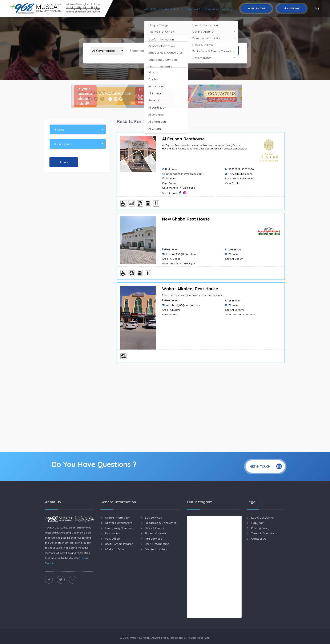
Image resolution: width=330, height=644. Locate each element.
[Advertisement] (78, 240)
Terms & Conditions (264, 533)
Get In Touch (266, 466)
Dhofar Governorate (119, 523)
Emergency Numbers (119, 528)
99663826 (235, 249)
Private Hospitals (156, 549)
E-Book (173, 8)
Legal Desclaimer (263, 518)
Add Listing (256, 8)
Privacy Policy (260, 528)
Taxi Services (153, 539)
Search (223, 50)
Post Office (112, 539)
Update (64, 162)
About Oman (138, 8)
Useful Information (157, 544)
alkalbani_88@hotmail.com (183, 305)
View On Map (233, 183)
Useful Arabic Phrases (119, 544)
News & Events (154, 528)
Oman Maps (225, 8)
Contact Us (259, 539)
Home (157, 26)
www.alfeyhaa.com (240, 174)
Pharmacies (112, 533)
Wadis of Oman (115, 549)
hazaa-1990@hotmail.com (182, 254)
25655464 (234, 300)
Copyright (258, 523)
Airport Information (118, 518)
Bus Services (153, 518)
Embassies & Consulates (161, 523)
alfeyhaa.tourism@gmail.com (184, 174)
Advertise (292, 8)
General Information (197, 8)
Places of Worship (156, 533)
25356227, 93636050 (241, 169)
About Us (158, 8)
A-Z (317, 8)
